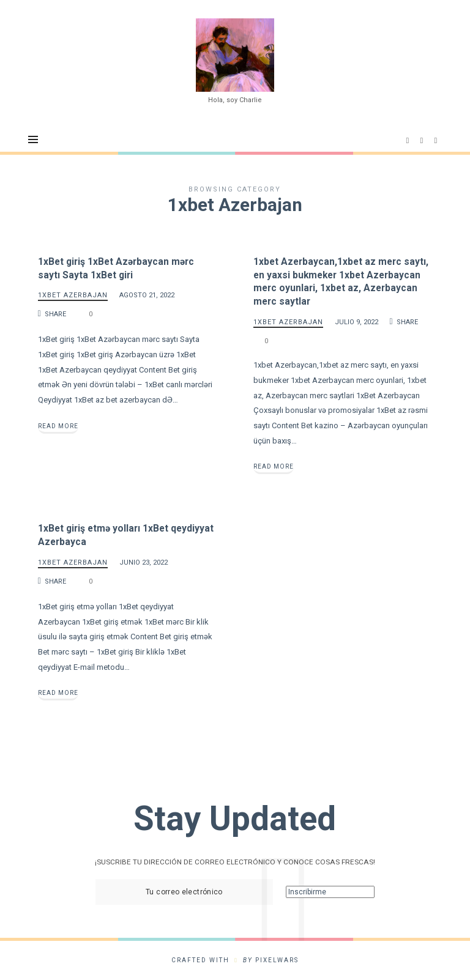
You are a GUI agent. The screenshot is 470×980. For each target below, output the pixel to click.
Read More (58, 426)
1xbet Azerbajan (73, 296)
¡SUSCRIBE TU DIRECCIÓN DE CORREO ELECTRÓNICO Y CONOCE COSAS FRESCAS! (235, 863)
